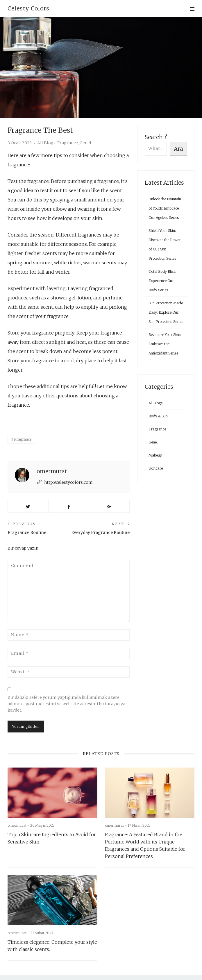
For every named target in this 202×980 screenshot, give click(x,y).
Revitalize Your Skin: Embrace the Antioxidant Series (165, 344)
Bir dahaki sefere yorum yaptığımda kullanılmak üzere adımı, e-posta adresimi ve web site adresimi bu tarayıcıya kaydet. (66, 694)
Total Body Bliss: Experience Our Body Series (162, 281)
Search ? (156, 137)
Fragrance (68, 143)
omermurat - (19, 816)
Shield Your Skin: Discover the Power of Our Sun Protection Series (165, 244)
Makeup (155, 455)
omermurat (52, 461)
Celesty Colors (28, 8)
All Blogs (46, 143)
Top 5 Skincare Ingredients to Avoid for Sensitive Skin (52, 828)
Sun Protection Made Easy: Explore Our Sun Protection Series (166, 312)
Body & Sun (158, 416)
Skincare (156, 468)
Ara (178, 149)
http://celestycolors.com (68, 472)
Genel (85, 143)
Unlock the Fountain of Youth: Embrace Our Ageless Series (165, 208)
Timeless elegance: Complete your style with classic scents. (52, 936)
